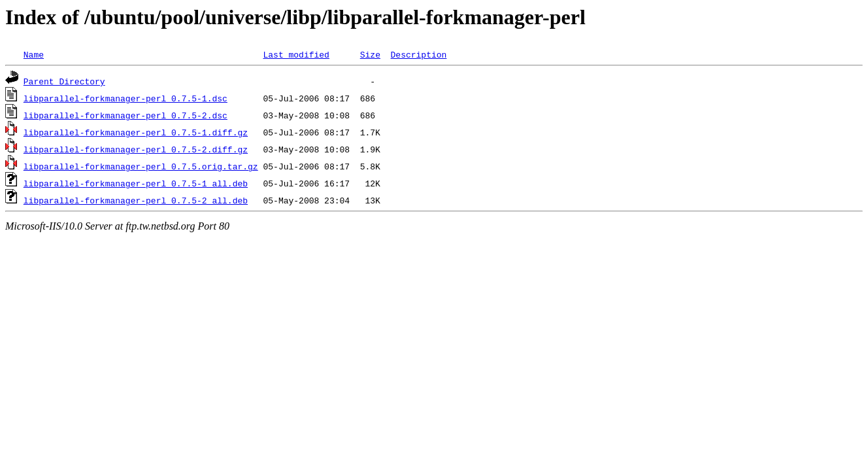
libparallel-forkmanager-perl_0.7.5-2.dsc (125, 115)
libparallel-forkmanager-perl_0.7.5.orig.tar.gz (141, 166)
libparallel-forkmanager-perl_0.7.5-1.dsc (125, 98)
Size (370, 54)
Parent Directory (64, 81)
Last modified (296, 54)
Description (418, 54)
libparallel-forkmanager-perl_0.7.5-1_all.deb (136, 183)
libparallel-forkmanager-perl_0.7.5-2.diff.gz (136, 149)
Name (34, 54)
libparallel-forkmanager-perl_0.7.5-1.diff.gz (136, 132)
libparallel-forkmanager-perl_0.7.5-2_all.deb (136, 200)
